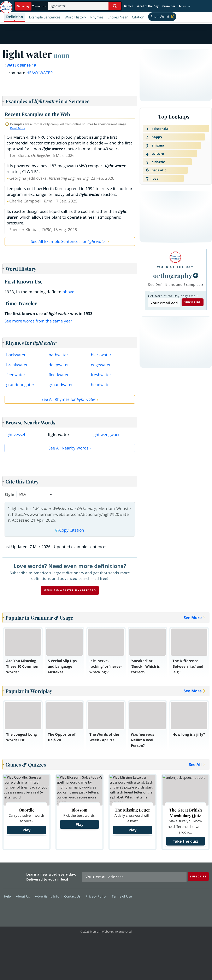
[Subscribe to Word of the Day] (164, 303)
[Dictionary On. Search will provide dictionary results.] (31, 6)
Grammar (169, 6)
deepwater (59, 365)
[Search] (85, 6)
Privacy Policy (97, 896)
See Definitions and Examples (174, 285)
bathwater (58, 355)
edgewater (101, 365)
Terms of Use (122, 896)
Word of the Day (148, 6)
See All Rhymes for (68, 399)
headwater (101, 385)
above (69, 292)
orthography (173, 275)
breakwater (17, 365)
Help (9, 896)
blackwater (101, 355)
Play (26, 830)
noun (62, 55)
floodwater (59, 375)
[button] (185, 6)
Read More (18, 128)
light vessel (15, 435)
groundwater (61, 385)
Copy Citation (70, 530)
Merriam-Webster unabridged (70, 590)
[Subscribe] (198, 876)
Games (129, 6)
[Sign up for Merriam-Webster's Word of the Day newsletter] (134, 877)
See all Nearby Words (68, 448)
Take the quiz (185, 841)
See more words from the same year (38, 321)
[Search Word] (115, 6)
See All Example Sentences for (69, 241)
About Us (24, 896)
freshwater (101, 375)
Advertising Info (48, 896)
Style (9, 494)
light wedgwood (106, 435)
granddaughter (20, 385)
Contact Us (73, 896)
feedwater (16, 375)
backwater (16, 355)
